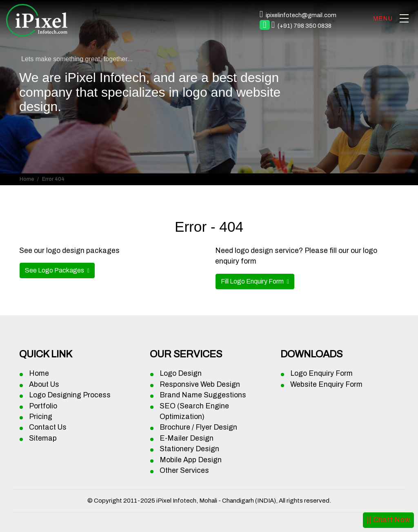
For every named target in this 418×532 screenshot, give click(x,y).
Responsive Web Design (200, 385)
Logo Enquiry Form (321, 374)
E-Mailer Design (187, 438)
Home (27, 179)
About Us (44, 385)
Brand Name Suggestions (203, 395)
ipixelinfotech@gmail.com (301, 15)
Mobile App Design (191, 460)
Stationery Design (189, 449)
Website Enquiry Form (326, 385)
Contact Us (48, 427)
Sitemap (43, 438)
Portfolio (43, 406)
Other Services (184, 471)
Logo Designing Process (70, 395)
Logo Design (181, 374)
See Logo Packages (55, 270)
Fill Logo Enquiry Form (253, 281)
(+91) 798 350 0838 (305, 26)
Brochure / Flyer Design (198, 427)
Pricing (41, 417)
